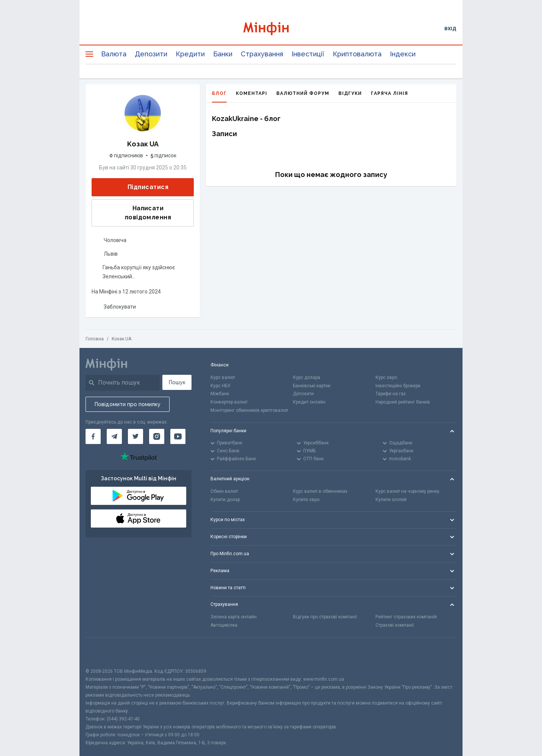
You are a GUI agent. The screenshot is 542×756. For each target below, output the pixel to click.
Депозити (151, 54)
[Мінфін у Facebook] (93, 436)
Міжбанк (220, 394)
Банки (223, 54)
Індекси (403, 54)
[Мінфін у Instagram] (157, 436)
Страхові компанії (395, 625)
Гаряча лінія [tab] (389, 93)
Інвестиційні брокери (398, 386)
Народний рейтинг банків (403, 402)
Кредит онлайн (309, 402)
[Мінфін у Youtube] (178, 436)
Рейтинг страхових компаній (406, 617)
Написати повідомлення (134, 213)
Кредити (190, 54)
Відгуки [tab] (350, 93)
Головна (95, 339)
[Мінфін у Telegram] (114, 436)
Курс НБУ (220, 386)
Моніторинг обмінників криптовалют (249, 410)
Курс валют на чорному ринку (407, 491)
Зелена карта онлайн (234, 617)
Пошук (177, 382)
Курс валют (223, 377)
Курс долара (307, 377)
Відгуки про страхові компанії (325, 617)
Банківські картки (312, 386)
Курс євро (386, 377)
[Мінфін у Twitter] (135, 436)
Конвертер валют (229, 402)
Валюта (114, 54)
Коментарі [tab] (252, 93)
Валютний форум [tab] (303, 93)
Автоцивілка (224, 625)
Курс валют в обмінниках (320, 491)
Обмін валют (224, 491)
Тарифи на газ (391, 394)
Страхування (262, 54)
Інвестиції (308, 54)
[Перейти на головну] (271, 29)
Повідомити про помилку (128, 404)
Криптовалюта (357, 54)
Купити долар (225, 500)
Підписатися (142, 187)
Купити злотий (391, 500)
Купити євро (306, 500)
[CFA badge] (102, 653)
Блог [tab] (219, 97)
